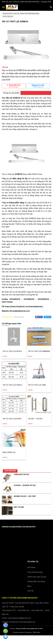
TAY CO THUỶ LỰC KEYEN (12, 419)
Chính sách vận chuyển (37, 577)
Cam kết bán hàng (35, 572)
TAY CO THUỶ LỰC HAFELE (12, 385)
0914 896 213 (14, 86)
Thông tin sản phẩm (11, 93)
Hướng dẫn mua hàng (36, 581)
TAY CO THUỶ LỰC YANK (37, 385)
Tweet (47, 317)
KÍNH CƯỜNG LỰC (9, 452)
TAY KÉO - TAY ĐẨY (35, 419)
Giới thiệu (31, 567)
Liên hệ (30, 591)
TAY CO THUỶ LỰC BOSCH (12, 351)
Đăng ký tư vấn (38, 86)
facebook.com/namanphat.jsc (22, 622)
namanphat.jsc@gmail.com (19, 618)
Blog (29, 586)
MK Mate (38, 632)
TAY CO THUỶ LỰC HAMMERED (39, 351)
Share (39, 317)
